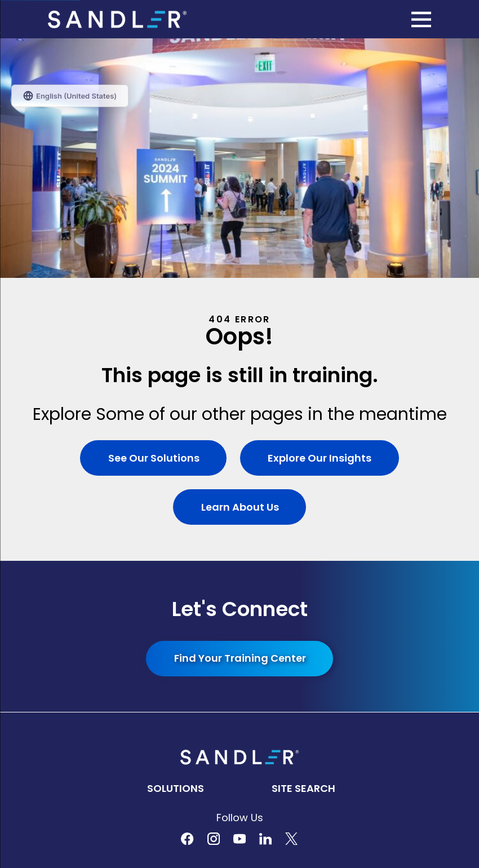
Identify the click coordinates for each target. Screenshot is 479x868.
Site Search (303, 549)
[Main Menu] (421, 19)
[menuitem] (239, 723)
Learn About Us (239, 267)
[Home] (117, 19)
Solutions (176, 549)
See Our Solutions (153, 218)
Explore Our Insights (320, 218)
